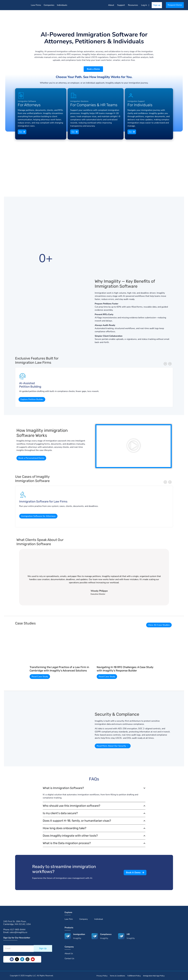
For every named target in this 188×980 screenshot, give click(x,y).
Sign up (157, 5)
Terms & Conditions (117, 975)
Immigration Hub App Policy (154, 975)
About (111, 5)
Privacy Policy (102, 975)
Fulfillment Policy (134, 975)
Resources (133, 5)
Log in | (146, 5)
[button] (165, 363)
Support (121, 5)
